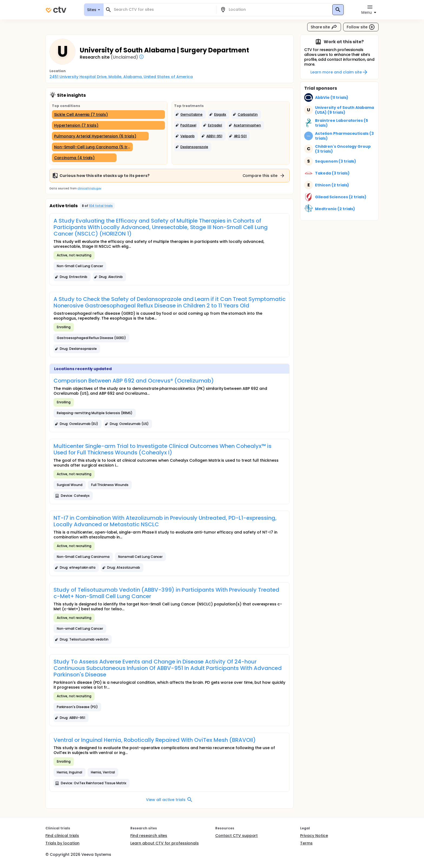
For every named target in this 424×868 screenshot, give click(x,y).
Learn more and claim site (339, 72)
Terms (306, 843)
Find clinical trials (62, 836)
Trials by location (62, 843)
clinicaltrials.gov (89, 188)
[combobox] (163, 10)
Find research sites (149, 836)
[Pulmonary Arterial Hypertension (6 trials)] (100, 136)
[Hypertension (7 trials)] (108, 125)
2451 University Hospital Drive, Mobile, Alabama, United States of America (121, 77)
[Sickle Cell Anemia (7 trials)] (108, 115)
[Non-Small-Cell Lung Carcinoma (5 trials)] (92, 147)
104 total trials (101, 206)
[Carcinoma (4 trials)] (84, 158)
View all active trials (169, 800)
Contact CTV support (236, 836)
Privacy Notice (314, 836)
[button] (190, 115)
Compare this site (264, 176)
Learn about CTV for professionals (165, 843)
